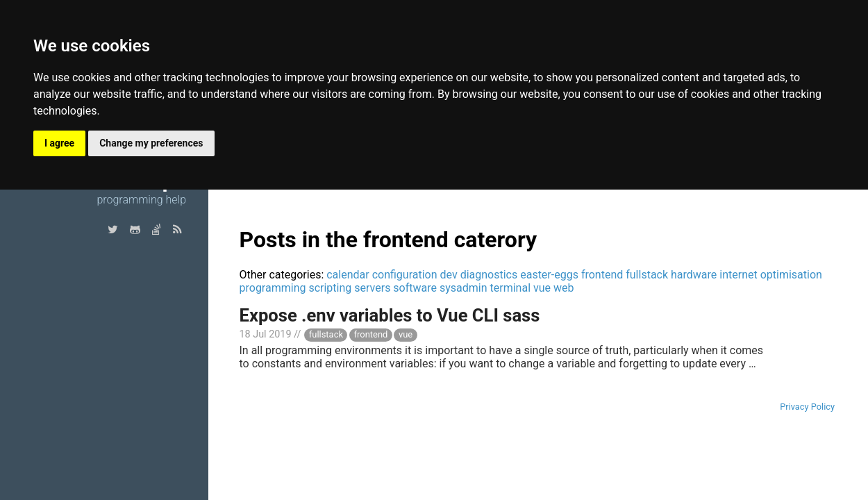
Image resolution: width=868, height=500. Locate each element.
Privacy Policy (807, 407)
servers (372, 288)
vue (542, 288)
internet (738, 275)
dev (449, 275)
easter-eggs (549, 275)
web (564, 288)
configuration (405, 275)
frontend (602, 275)
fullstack (647, 275)
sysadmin (464, 288)
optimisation (791, 275)
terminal (511, 288)
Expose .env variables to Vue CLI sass (390, 315)
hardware (694, 275)
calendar (348, 275)
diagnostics (489, 275)
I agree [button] (59, 143)
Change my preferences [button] (151, 143)
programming (273, 288)
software (415, 288)
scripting (330, 288)
